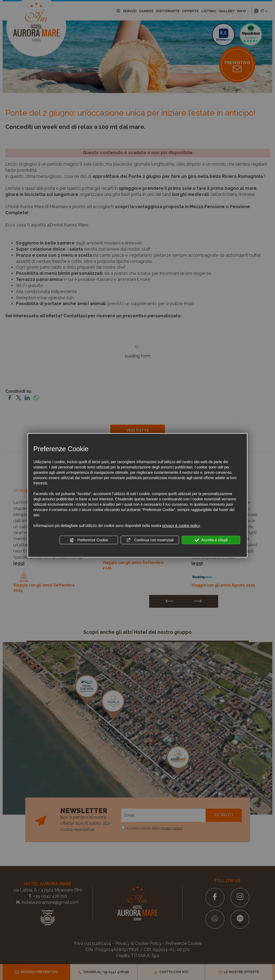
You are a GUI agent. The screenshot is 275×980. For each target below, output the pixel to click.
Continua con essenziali (150, 540)
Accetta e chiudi (211, 540)
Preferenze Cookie (89, 540)
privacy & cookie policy (181, 526)
